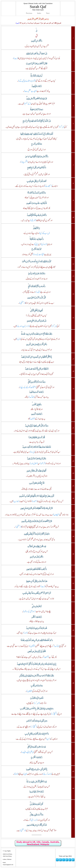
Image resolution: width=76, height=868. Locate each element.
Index (39, 13)
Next (48, 13)
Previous (29, 13)
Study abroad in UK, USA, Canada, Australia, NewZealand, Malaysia (38, 843)
